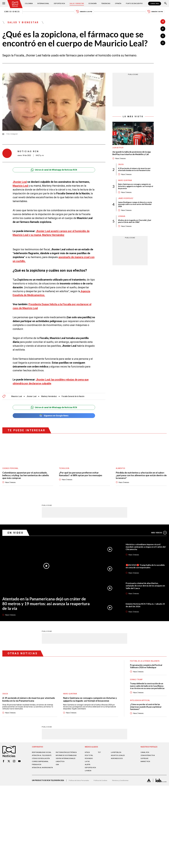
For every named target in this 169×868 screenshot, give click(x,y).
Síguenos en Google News (54, 416)
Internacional (43, 4)
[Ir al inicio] (15, 4)
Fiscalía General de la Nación (74, 397)
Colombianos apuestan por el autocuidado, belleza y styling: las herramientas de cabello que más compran (26, 476)
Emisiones (10, 12)
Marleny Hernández (50, 397)
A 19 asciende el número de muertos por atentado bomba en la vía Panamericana (135, 170)
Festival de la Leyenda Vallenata (145, 662)
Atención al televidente (42, 757)
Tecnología (64, 469)
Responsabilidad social (42, 754)
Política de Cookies (101, 783)
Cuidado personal (10, 469)
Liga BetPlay (118, 148)
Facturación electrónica (67, 754)
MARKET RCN (146, 763)
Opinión (118, 4)
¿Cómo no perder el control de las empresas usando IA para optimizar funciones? (146, 709)
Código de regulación (41, 762)
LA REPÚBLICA (116, 754)
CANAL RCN (154, 4)
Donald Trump (136, 681)
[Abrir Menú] (4, 4)
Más (159, 534)
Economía (93, 4)
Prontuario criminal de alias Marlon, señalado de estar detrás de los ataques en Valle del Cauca (145, 587)
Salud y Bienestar (77, 4)
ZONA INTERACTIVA (148, 757)
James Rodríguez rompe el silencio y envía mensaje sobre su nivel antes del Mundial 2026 (135, 205)
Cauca (121, 165)
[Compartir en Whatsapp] (163, 43)
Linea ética (60, 765)
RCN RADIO (89, 760)
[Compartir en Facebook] (163, 29)
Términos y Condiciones (122, 783)
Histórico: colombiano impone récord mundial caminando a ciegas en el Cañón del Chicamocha (145, 548)
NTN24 (87, 754)
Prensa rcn (37, 768)
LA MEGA (88, 773)
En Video (16, 533)
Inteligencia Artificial (140, 702)
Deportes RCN (60, 4)
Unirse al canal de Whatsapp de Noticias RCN (54, 170)
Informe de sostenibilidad (62, 758)
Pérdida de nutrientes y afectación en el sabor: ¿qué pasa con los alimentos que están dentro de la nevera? (141, 476)
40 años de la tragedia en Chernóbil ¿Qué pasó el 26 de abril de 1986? (135, 222)
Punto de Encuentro (134, 4)
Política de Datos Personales (79, 783)
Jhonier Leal (20, 182)
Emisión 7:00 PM (157, 12)
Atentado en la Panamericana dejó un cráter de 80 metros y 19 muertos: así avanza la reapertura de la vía (46, 605)
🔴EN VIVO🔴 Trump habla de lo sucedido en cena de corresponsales (146, 567)
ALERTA (88, 766)
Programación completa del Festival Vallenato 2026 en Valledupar (147, 668)
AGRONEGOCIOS (117, 760)
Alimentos (121, 469)
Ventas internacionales (66, 762)
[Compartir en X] (163, 36)
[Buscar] (165, 4)
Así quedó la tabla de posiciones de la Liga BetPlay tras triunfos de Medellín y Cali (132, 154)
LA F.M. (87, 763)
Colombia (29, 4)
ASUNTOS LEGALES (118, 757)
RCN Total (89, 757)
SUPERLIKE (145, 760)
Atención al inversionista (38, 772)
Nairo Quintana (125, 181)
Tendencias (106, 4)
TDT (99, 754)
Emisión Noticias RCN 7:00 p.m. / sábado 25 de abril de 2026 (146, 606)
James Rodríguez (126, 199)
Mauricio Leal (20, 186)
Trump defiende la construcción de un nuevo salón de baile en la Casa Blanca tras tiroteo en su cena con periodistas (148, 687)
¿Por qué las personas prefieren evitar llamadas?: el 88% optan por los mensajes (81, 474)
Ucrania (122, 218)
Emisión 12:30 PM (84, 12)
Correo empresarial (41, 765)
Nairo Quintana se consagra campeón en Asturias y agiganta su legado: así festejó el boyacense (136, 187)
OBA (57, 768)
